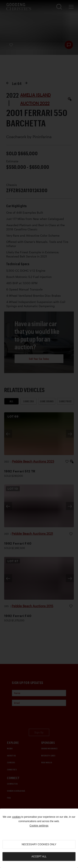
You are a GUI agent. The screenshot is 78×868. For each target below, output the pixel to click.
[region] (39, 838)
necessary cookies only (39, 844)
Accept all (39, 857)
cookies (16, 817)
